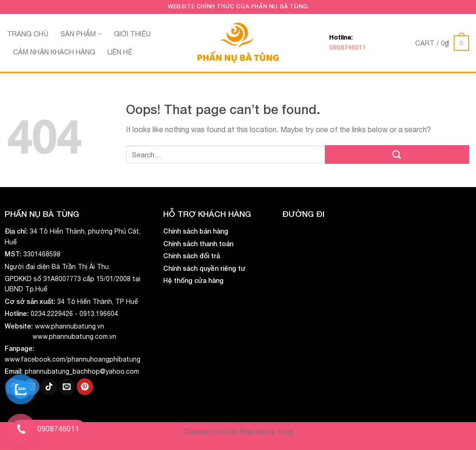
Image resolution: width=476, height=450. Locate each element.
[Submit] (397, 154)
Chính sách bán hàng (196, 231)
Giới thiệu (132, 34)
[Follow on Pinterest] (85, 387)
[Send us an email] (67, 387)
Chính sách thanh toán (198, 244)
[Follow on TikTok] (49, 387)
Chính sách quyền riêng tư (204, 268)
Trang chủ (28, 34)
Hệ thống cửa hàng (193, 280)
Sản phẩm (81, 34)
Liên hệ (120, 52)
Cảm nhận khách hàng (54, 52)
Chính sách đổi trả (192, 256)
